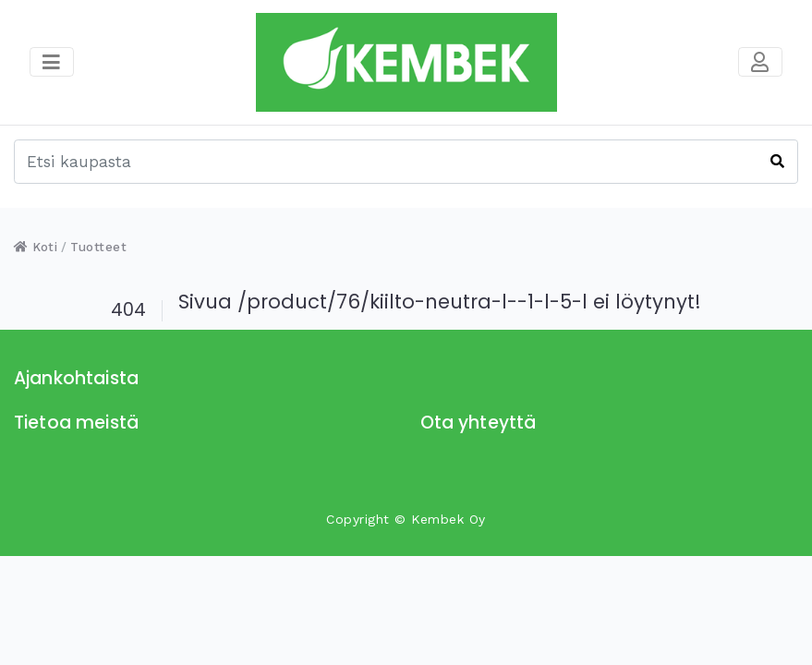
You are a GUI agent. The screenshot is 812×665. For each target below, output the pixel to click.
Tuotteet (98, 247)
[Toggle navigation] (760, 62)
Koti (36, 247)
